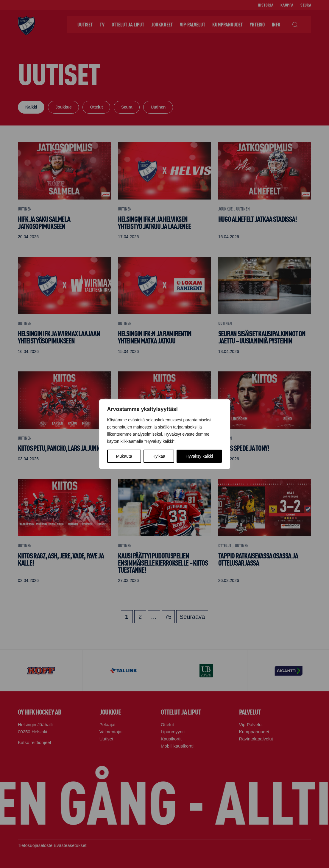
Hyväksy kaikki (199, 456)
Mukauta (124, 456)
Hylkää (159, 456)
